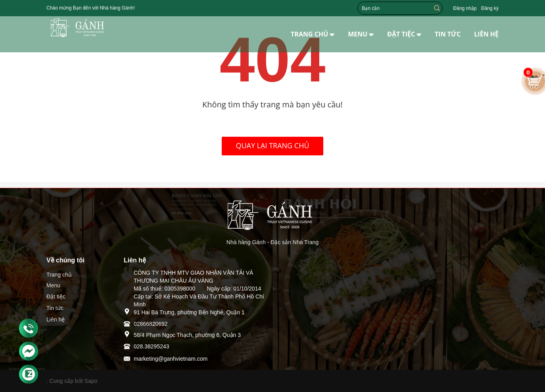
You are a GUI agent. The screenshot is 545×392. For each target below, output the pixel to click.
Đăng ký (490, 8)
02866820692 (151, 324)
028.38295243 (152, 346)
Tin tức (55, 308)
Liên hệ (56, 319)
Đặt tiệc (56, 296)
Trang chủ (59, 275)
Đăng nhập (465, 8)
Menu (53, 285)
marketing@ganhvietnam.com (171, 359)
